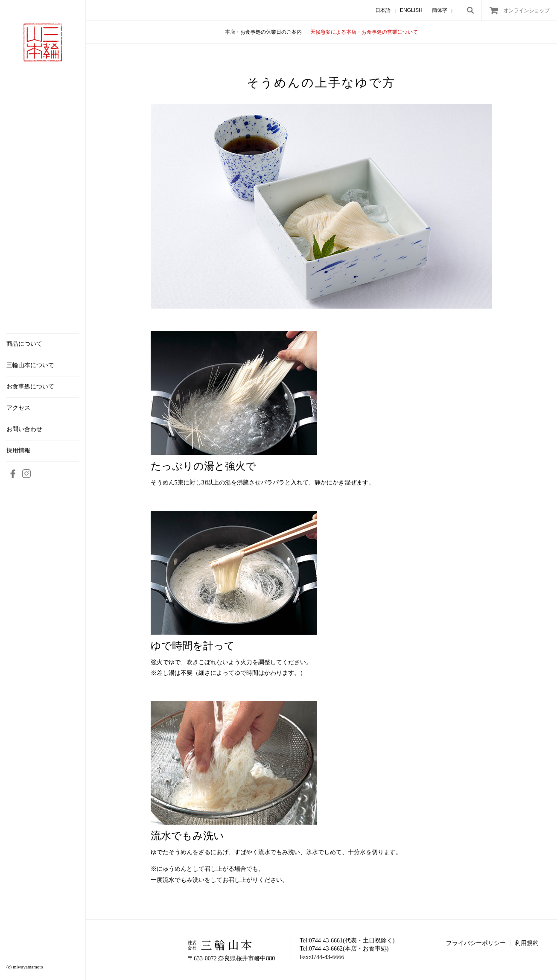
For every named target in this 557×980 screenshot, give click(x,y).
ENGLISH (411, 10)
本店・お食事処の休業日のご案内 (263, 32)
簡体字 (440, 10)
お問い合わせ (24, 429)
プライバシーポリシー (476, 943)
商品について (24, 344)
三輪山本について (30, 365)
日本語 (383, 10)
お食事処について (30, 387)
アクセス (18, 408)
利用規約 (527, 943)
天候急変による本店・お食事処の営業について (364, 32)
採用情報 (18, 451)
